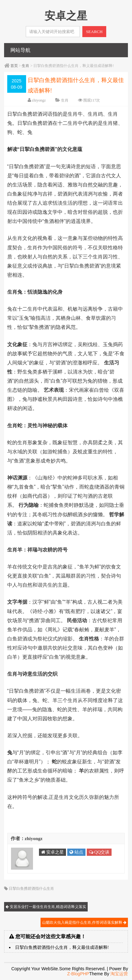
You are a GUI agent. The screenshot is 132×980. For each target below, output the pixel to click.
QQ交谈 (99, 852)
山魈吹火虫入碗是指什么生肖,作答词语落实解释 (84, 922)
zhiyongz (39, 100)
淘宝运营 (119, 974)
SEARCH (94, 32)
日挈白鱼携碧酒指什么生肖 (31, 889)
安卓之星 (53, 852)
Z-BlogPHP (78, 974)
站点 (76, 852)
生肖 (25, 66)
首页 (14, 66)
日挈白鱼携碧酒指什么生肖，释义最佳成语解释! (62, 947)
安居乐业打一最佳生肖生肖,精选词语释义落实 (46, 907)
